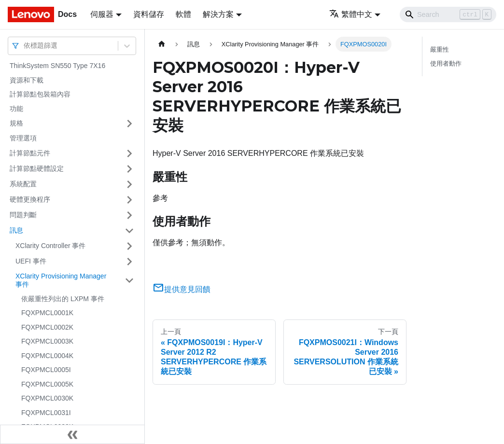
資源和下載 (27, 80)
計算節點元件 (30, 153)
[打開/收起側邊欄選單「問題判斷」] (129, 215)
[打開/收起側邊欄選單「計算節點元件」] (129, 153)
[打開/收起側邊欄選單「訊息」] (129, 231)
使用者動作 (446, 63)
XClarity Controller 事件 (50, 246)
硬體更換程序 (30, 199)
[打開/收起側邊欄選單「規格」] (129, 124)
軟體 (183, 14)
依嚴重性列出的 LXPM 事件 (63, 299)
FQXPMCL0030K (47, 398)
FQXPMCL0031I (46, 413)
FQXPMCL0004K (47, 356)
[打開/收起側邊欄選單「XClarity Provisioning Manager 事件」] (129, 281)
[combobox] (25, 46)
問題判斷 (23, 215)
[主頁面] (162, 44)
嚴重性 (440, 49)
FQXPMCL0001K (47, 313)
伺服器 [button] (102, 14)
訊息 (16, 230)
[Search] (448, 14)
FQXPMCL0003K (47, 341)
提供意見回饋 (182, 289)
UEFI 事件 (31, 261)
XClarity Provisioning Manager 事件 (61, 280)
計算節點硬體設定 (37, 168)
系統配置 (23, 184)
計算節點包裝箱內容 (40, 94)
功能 (16, 109)
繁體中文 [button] (351, 14)
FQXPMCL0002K (47, 327)
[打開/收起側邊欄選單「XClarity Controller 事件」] (129, 246)
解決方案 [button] (218, 14)
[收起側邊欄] (72, 434)
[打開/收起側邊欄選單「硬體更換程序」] (129, 200)
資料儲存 (149, 14)
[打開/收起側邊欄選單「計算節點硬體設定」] (129, 169)
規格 (16, 123)
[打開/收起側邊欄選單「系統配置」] (129, 184)
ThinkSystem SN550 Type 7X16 (57, 66)
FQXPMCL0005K (47, 384)
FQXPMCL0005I (46, 370)
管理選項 (23, 138)
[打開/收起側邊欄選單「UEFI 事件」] (129, 262)
